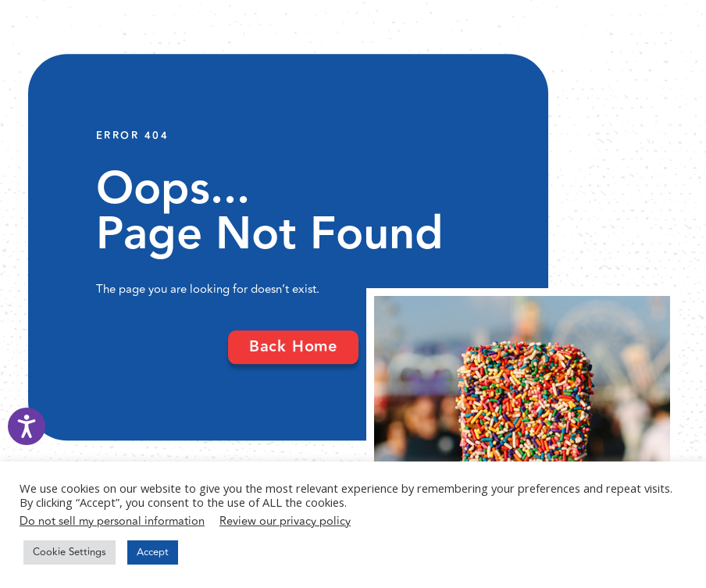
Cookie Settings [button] (70, 552)
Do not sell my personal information (112, 521)
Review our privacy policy (285, 521)
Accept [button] (153, 552)
